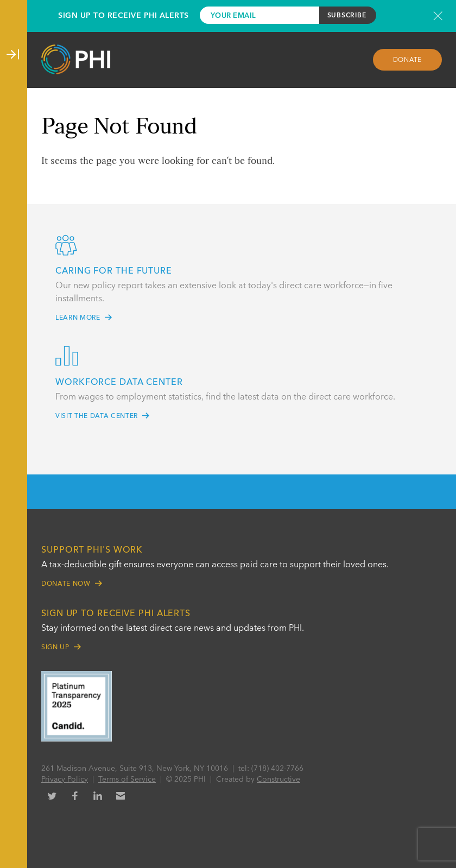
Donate (408, 60)
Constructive (278, 780)
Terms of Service (127, 780)
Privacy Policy (65, 780)
